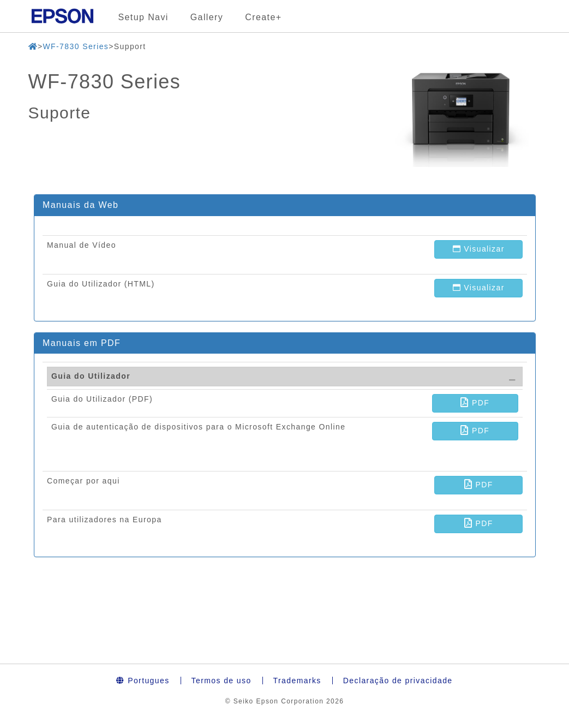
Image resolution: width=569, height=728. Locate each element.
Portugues (143, 681)
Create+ (263, 17)
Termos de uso (221, 681)
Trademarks (297, 681)
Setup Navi (143, 17)
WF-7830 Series (76, 46)
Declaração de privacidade (398, 681)
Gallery (207, 17)
